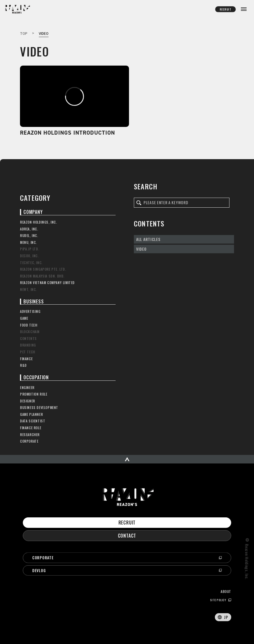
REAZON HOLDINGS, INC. (39, 222)
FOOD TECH (29, 325)
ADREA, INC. (29, 229)
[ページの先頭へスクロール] (127, 459)
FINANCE (26, 359)
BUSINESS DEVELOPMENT (39, 408)
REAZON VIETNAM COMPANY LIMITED (47, 283)
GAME (24, 318)
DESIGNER (28, 401)
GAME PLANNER (31, 414)
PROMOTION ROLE (34, 394)
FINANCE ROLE (31, 428)
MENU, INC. (28, 242)
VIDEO (141, 249)
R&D (23, 365)
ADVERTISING (30, 311)
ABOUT (226, 592)
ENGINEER (27, 388)
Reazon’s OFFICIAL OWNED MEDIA (16, 10)
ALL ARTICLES (148, 239)
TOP (24, 33)
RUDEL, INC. (29, 236)
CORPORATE (29, 441)
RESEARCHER (30, 435)
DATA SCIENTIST (33, 421)
